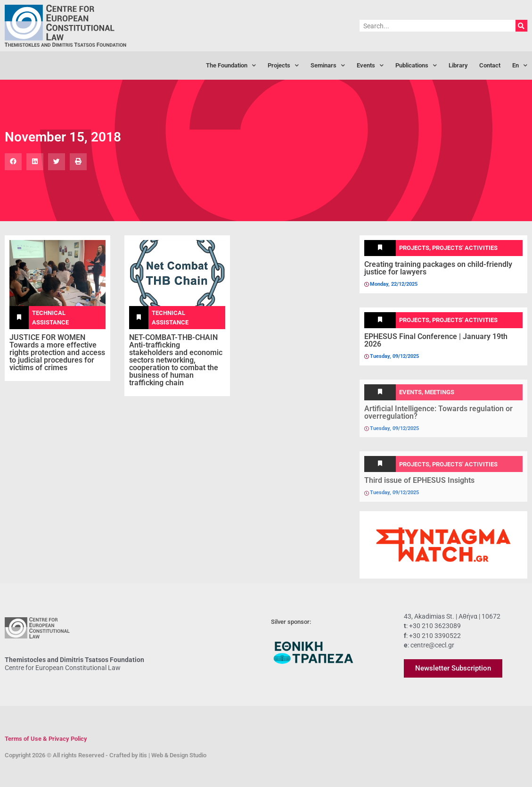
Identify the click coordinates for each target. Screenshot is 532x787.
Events (370, 66)
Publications (416, 66)
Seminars (328, 66)
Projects (283, 66)
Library (458, 65)
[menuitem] (520, 66)
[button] (13, 162)
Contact (490, 65)
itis (143, 755)
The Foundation (231, 66)
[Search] (521, 26)
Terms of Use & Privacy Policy (46, 739)
